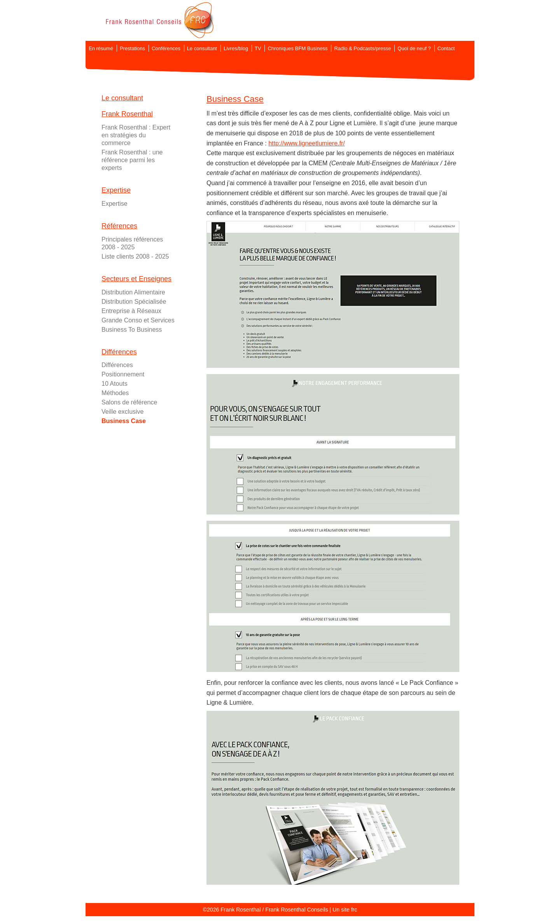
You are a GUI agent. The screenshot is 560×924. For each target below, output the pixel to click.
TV (258, 48)
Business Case (124, 421)
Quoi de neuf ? (414, 48)
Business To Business (132, 330)
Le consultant (202, 48)
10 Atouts (115, 384)
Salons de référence (129, 402)
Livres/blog (236, 48)
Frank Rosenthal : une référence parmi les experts (132, 160)
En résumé (101, 48)
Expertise (115, 204)
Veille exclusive (123, 412)
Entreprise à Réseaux (131, 311)
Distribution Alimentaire (133, 292)
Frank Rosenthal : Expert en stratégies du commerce (136, 135)
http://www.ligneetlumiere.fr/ (307, 143)
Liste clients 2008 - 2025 (135, 256)
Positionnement (123, 374)
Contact (446, 48)
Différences (117, 365)
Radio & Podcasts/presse (362, 48)
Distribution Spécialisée (134, 302)
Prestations (132, 48)
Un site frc (345, 910)
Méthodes (115, 393)
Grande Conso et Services (138, 320)
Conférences (166, 48)
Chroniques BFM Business (297, 48)
